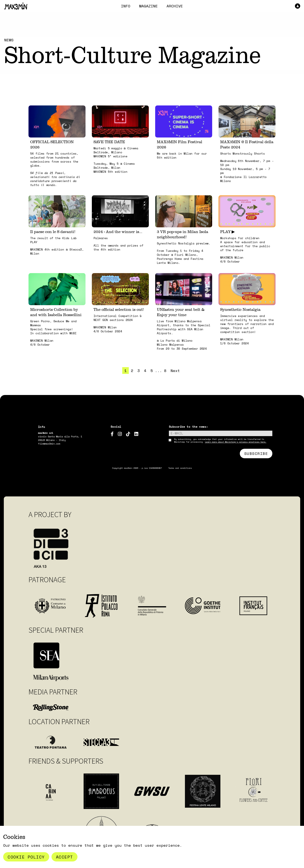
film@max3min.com (49, 444)
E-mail (177, 433)
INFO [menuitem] (126, 6)
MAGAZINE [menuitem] (148, 6)
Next (175, 371)
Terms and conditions (180, 468)
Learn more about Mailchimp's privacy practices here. (236, 442)
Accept (64, 857)
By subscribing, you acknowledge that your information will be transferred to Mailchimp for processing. (220, 441)
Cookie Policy (26, 857)
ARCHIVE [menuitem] (175, 6)
